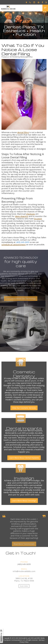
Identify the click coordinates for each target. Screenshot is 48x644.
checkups (30, 214)
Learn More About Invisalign (24, 501)
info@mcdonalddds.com (24, 575)
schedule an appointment (14, 245)
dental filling (23, 132)
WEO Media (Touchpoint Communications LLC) (24, 639)
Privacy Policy (24, 642)
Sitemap (41, 640)
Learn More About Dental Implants (24, 458)
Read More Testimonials (24, 548)
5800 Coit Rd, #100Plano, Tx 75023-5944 (24, 584)
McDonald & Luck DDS (26, 638)
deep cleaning (22, 216)
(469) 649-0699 (23, 242)
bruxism (38, 219)
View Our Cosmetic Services (24, 408)
